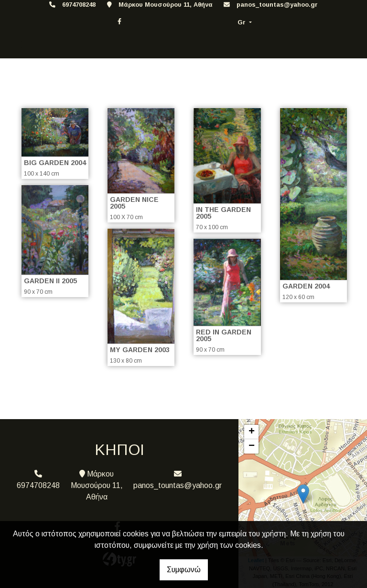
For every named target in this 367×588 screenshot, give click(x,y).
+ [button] (252, 432)
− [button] (252, 446)
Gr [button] (243, 22)
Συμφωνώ (184, 570)
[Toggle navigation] (17, 45)
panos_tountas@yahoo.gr (277, 5)
